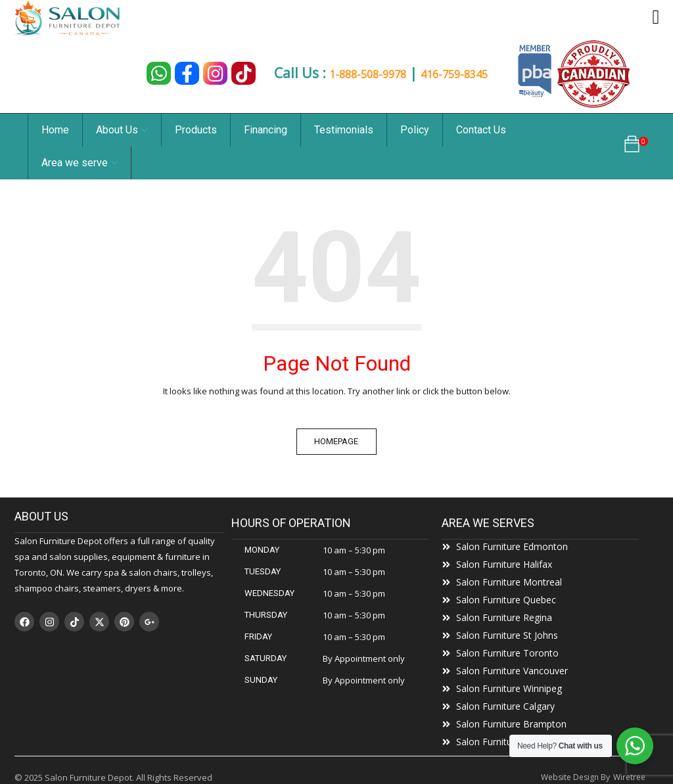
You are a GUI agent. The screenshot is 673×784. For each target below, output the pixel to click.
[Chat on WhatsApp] (150, 73)
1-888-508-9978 (360, 74)
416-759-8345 (469, 74)
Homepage (337, 441)
